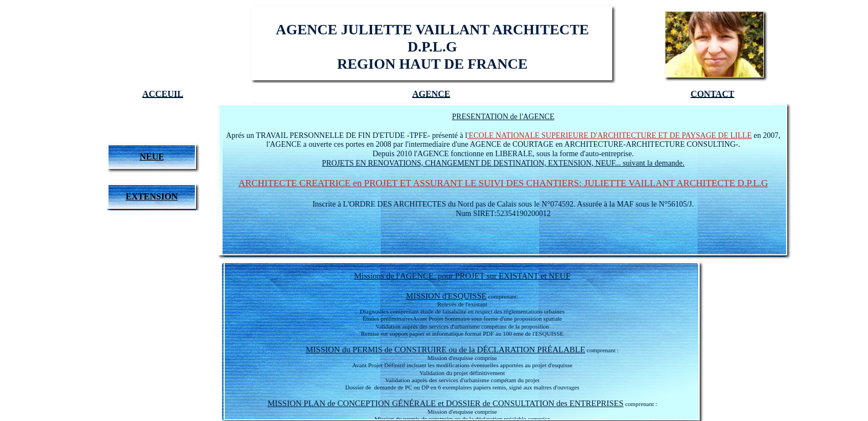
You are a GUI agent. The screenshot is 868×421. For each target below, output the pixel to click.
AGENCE (431, 94)
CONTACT (713, 94)
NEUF (152, 156)
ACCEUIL (163, 94)
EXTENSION (152, 196)
